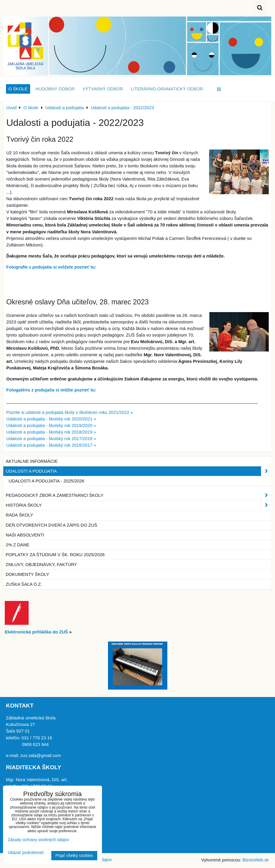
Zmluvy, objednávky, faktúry (41, 565)
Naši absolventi (25, 535)
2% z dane (17, 545)
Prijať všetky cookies (74, 856)
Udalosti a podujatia (139, 471)
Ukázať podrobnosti (26, 853)
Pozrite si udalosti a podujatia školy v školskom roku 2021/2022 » (70, 412)
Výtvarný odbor (103, 89)
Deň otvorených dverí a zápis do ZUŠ (51, 525)
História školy (139, 505)
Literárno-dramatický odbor (167, 89)
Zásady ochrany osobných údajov (38, 840)
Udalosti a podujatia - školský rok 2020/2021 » (51, 419)
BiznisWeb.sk (256, 860)
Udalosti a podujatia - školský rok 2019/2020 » (51, 425)
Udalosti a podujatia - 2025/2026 (46, 481)
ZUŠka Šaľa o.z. (24, 584)
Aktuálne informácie (32, 461)
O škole (18, 89)
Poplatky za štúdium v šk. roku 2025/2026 (55, 555)
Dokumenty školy (27, 574)
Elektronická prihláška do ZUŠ (36, 632)
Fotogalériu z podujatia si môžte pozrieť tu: (51, 390)
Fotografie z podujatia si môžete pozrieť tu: (51, 267)
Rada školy (19, 515)
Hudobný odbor (55, 89)
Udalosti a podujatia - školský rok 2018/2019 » (51, 432)
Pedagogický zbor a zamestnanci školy (139, 495)
